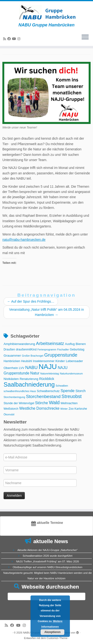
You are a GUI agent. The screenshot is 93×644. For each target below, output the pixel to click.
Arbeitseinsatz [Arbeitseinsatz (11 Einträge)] (50, 343)
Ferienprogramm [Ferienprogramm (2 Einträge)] (47, 349)
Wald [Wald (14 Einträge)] (54, 403)
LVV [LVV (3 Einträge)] (21, 368)
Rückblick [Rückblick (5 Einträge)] (47, 379)
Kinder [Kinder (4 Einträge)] (60, 361)
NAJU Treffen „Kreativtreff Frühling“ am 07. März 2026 (47, 561)
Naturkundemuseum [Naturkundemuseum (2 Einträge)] (71, 374)
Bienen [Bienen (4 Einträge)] (81, 344)
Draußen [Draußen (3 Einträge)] (9, 349)
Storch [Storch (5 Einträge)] (80, 391)
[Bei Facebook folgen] (10, 39)
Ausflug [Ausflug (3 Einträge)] (70, 344)
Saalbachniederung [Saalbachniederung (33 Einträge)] (29, 384)
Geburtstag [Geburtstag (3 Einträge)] (77, 349)
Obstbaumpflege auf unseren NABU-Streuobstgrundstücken (47, 567)
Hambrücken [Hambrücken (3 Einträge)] (12, 361)
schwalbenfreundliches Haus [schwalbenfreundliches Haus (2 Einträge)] (20, 391)
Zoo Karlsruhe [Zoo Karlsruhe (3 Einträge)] (78, 409)
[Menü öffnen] (85, 37)
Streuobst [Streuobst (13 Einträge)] (72, 396)
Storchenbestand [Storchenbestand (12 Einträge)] (43, 396)
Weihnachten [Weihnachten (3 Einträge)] (69, 403)
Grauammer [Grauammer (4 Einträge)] (12, 356)
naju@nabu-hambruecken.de (24, 240)
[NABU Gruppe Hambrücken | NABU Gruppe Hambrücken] (46, 12)
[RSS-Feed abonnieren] (5, 39)
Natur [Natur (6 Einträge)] (35, 373)
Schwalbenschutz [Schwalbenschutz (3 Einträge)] (48, 391)
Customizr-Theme (57, 638)
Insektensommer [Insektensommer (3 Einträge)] (44, 361)
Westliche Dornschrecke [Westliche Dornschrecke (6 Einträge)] (39, 408)
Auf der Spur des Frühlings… (31, 301)
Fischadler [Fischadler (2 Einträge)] (63, 349)
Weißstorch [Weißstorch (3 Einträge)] (11, 409)
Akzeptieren (52, 632)
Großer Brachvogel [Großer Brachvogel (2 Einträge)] (33, 356)
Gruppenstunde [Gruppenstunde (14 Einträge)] (61, 355)
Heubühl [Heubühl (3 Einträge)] (26, 361)
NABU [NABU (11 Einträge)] (31, 367)
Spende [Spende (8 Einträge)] (68, 391)
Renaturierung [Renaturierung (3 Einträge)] (29, 379)
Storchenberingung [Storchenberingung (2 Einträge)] (14, 397)
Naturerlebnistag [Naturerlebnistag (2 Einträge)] (50, 374)
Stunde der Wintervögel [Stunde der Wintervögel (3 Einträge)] (19, 403)
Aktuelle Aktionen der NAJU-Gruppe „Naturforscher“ (48, 550)
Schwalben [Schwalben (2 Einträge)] (62, 386)
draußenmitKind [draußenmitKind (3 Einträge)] (26, 349)
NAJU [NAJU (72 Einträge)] (48, 366)
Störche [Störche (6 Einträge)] (41, 403)
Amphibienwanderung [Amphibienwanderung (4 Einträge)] (19, 344)
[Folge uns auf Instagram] (20, 39)
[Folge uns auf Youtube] (15, 39)
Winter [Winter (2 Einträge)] (64, 409)
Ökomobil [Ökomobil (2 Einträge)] (9, 414)
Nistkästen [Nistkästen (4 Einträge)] (11, 379)
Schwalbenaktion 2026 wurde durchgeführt (48, 556)
